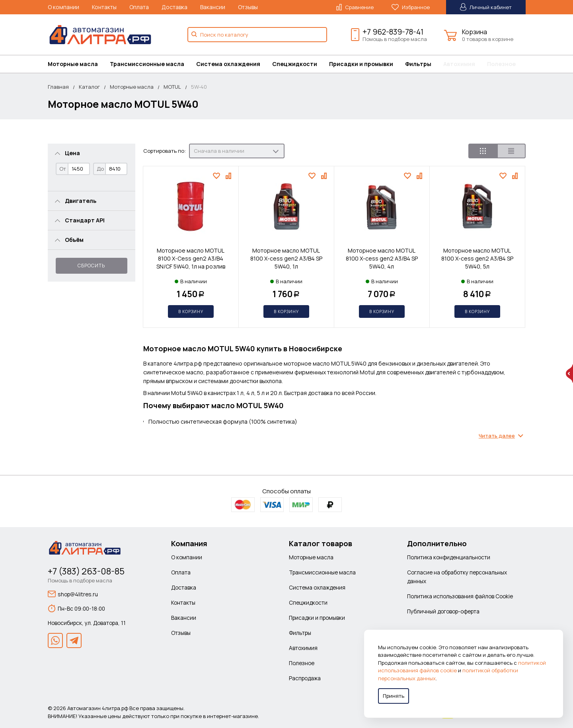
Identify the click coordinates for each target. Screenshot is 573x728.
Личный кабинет (486, 7)
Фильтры (418, 64)
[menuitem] (79, 64)
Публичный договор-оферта (443, 611)
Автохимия (459, 64)
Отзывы (248, 7)
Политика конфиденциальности (449, 557)
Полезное (501, 64)
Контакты (104, 7)
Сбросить (91, 266)
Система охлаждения (228, 64)
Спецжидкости (295, 64)
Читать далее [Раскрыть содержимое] (497, 436)
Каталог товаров (321, 543)
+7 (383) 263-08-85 (86, 571)
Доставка (174, 7)
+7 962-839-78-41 (393, 32)
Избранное (411, 7)
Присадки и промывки (361, 64)
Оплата (139, 7)
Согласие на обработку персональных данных (457, 577)
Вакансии (213, 7)
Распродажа (305, 678)
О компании (63, 7)
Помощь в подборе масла (395, 39)
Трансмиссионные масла (147, 64)
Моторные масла (73, 64)
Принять (394, 696)
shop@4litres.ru (73, 594)
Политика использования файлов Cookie (460, 596)
